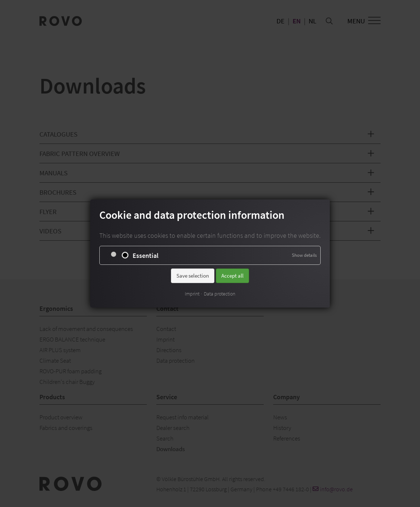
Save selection (193, 276)
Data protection (219, 294)
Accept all (232, 276)
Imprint (192, 294)
